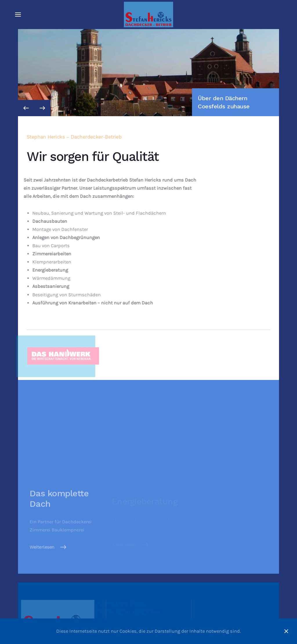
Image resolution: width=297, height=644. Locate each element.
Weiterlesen (42, 551)
